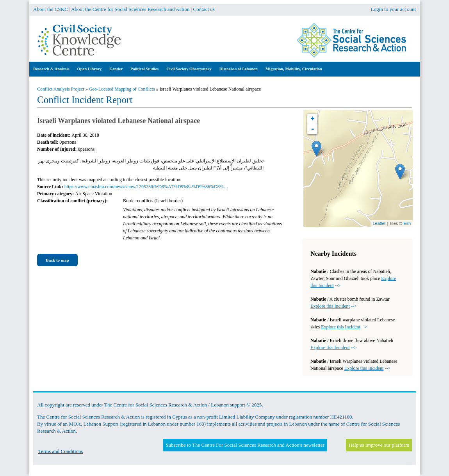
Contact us (204, 9)
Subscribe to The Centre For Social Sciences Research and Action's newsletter (245, 445)
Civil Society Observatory (189, 69)
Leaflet (379, 223)
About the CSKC (51, 9)
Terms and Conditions (61, 451)
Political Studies (144, 69)
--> (333, 306)
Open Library (90, 69)
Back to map (57, 260)
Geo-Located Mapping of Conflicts (122, 89)
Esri (407, 223)
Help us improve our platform (379, 445)
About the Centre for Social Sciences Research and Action (130, 9)
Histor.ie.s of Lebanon (239, 69)
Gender (116, 69)
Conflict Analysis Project (61, 89)
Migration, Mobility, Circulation (294, 69)
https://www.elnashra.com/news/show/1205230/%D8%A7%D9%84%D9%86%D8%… (146, 187)
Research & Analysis (51, 69)
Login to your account (393, 9)
